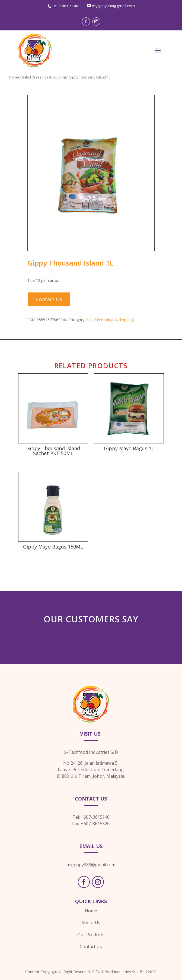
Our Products (91, 935)
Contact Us (49, 299)
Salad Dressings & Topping (44, 77)
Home (14, 77)
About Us (91, 923)
